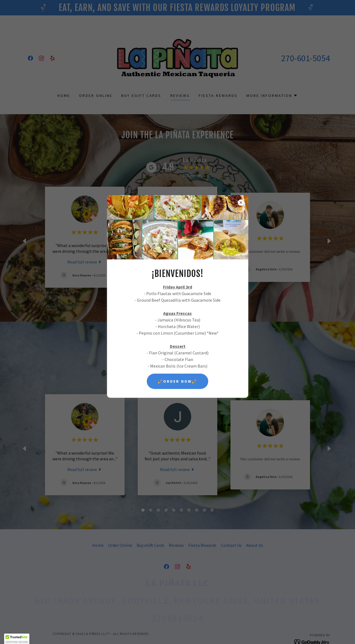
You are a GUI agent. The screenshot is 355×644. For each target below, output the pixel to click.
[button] (17, 639)
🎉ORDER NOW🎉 (177, 381)
